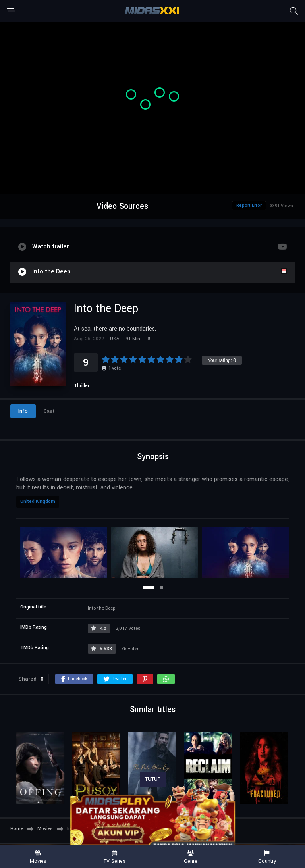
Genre (191, 857)
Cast (49, 411)
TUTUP (153, 779)
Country (267, 857)
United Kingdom (38, 501)
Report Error (249, 205)
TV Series (114, 857)
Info (23, 411)
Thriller (82, 386)
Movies (38, 857)
